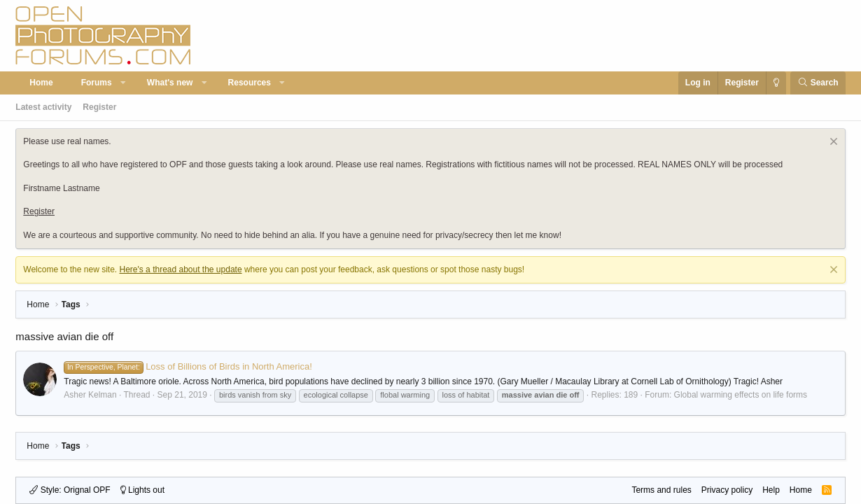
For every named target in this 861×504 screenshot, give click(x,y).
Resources (250, 83)
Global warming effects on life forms (741, 395)
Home (41, 83)
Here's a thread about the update (180, 269)
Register (99, 107)
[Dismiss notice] (832, 143)
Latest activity (43, 107)
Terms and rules (661, 490)
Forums (97, 83)
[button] (123, 83)
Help (771, 490)
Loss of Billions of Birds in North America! (188, 366)
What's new (170, 83)
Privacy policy (727, 490)
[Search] (818, 83)
